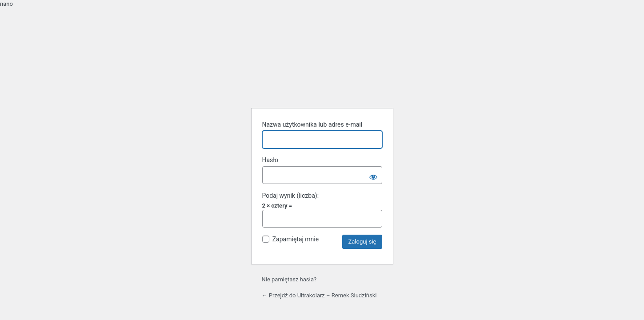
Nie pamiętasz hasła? (289, 279)
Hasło (270, 160)
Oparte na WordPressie (322, 78)
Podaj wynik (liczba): (291, 196)
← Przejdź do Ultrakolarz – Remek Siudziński (319, 295)
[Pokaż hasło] (373, 175)
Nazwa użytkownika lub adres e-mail (312, 124)
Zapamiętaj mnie (296, 239)
